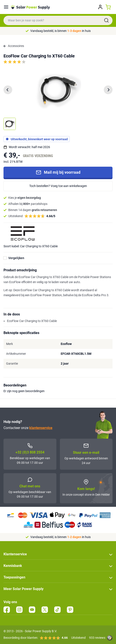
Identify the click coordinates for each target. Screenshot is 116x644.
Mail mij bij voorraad (58, 172)
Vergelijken (16, 258)
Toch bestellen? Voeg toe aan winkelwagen (58, 186)
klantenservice (41, 428)
